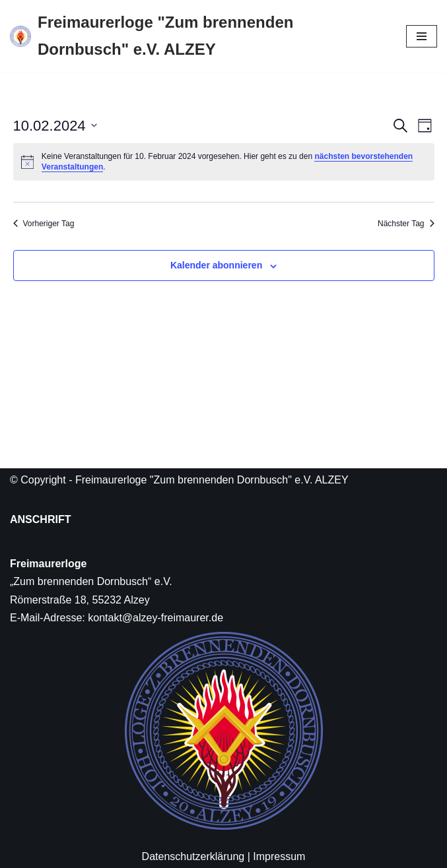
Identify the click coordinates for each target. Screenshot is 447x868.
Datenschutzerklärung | (196, 856)
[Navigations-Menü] (422, 36)
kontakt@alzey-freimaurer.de (155, 618)
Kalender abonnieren (216, 265)
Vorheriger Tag (44, 224)
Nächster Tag (406, 224)
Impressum (279, 856)
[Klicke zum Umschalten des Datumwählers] (55, 126)
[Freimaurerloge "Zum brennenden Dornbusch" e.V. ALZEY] (198, 36)
